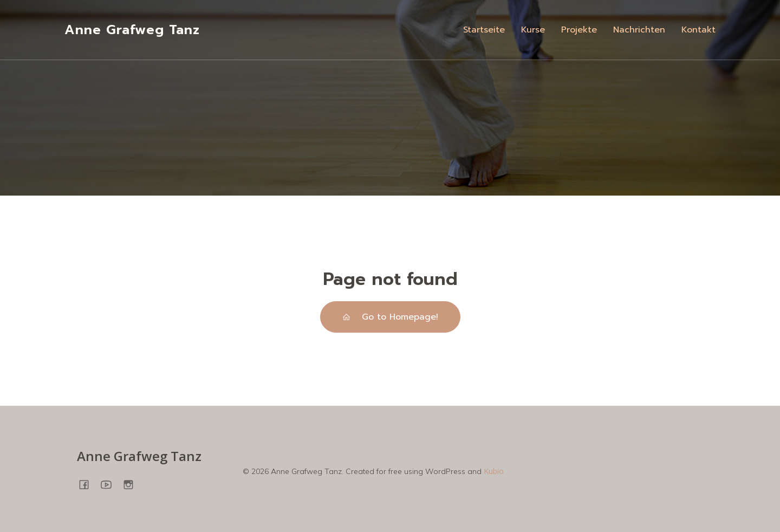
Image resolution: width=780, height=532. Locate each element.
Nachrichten (639, 30)
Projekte (579, 30)
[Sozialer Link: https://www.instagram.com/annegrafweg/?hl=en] (132, 484)
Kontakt (698, 30)
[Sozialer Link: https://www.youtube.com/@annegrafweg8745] (110, 484)
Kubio (494, 471)
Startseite (484, 30)
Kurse (533, 30)
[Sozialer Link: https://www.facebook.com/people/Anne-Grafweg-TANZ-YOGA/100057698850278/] (88, 484)
